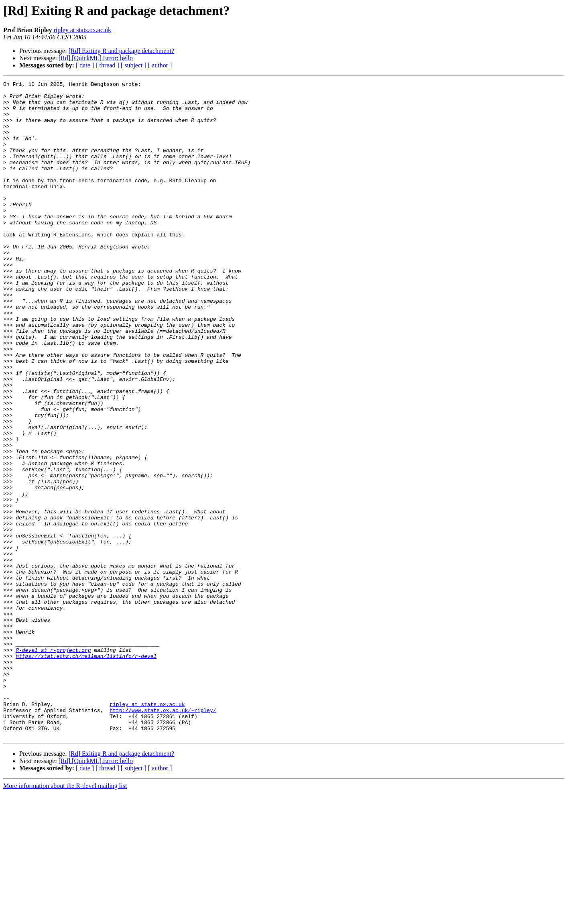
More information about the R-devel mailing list (65, 917)
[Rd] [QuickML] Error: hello (96, 58)
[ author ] (160, 65)
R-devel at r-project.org (53, 764)
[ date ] (85, 65)
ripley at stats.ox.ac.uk (82, 30)
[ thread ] (107, 65)
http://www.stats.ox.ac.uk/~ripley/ (163, 836)
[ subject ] (134, 65)
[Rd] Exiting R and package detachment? (121, 51)
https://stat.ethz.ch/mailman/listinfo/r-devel (86, 771)
